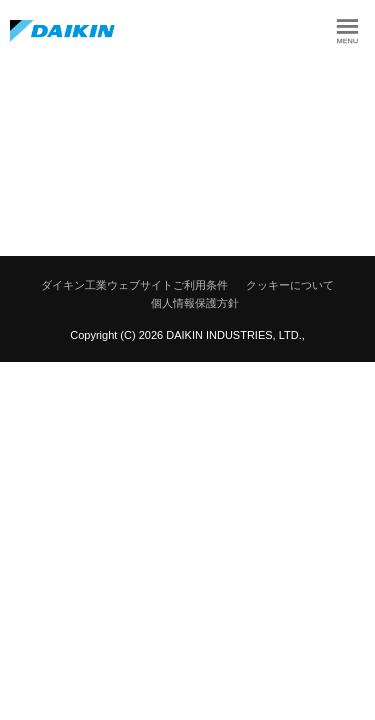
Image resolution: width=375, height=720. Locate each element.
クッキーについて (290, 285)
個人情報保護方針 (195, 303)
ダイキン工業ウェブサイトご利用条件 (134, 285)
